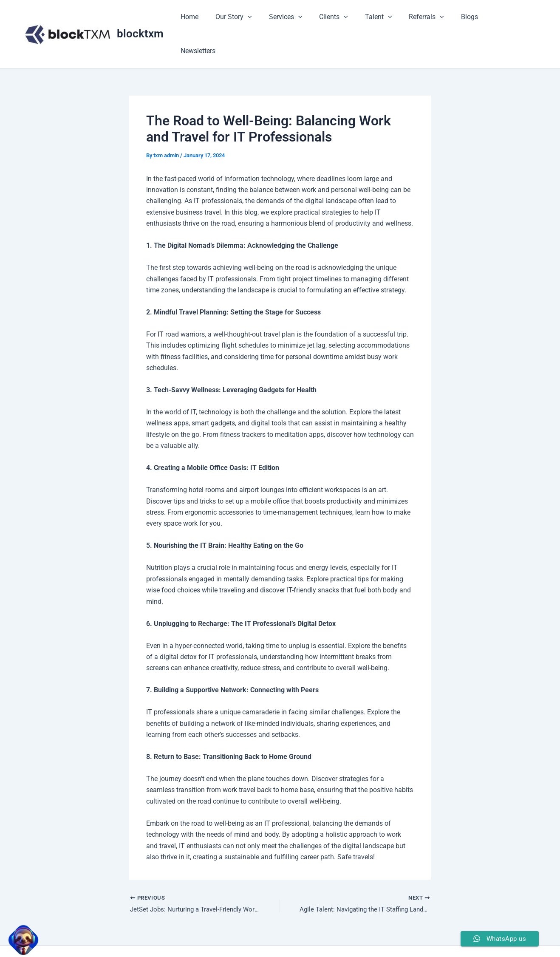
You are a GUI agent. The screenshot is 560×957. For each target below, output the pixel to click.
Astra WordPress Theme (342, 936)
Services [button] (301, 18)
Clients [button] (345, 18)
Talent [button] (387, 18)
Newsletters (511, 18)
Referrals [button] (431, 18)
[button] (266, 18)
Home (212, 18)
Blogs (471, 18)
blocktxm (140, 17)
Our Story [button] (252, 18)
